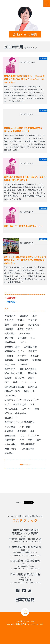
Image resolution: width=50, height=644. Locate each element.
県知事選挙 (23, 360)
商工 (7, 382)
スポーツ (26, 409)
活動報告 (11, 302)
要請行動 (32, 373)
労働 (30, 440)
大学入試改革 (11, 409)
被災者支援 (33, 325)
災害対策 (9, 431)
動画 (37, 409)
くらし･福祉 (11, 444)
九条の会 (9, 320)
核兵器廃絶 (10, 440)
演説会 (31, 378)
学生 (32, 404)
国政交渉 (20, 378)
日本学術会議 (20, 404)
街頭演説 (9, 453)
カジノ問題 (10, 427)
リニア (33, 382)
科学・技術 (25, 427)
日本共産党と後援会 (14, 387)
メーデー (22, 356)
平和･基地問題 (28, 444)
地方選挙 (9, 329)
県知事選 (9, 360)
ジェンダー (33, 435)
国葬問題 (32, 387)
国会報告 (11, 298)
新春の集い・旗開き (14, 373)
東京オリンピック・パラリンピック (22, 400)
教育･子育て (11, 449)
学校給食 (22, 338)
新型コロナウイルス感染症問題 (20, 422)
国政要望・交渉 (12, 391)
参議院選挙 (10, 316)
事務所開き (10, 369)
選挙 (39, 440)
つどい (23, 342)
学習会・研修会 (25, 329)
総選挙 (21, 320)
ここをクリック (25, 520)
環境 (32, 431)
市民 (32, 338)
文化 (22, 435)
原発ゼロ (24, 364)
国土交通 (24, 316)
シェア (19, 502)
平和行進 (9, 356)
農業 (7, 325)
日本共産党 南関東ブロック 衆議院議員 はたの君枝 (18, 3)
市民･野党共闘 (28, 449)
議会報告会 (10, 342)
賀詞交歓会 (10, 333)
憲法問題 (22, 431)
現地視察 (37, 360)
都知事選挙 (19, 325)
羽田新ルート (11, 418)
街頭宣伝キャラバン (14, 351)
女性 (24, 382)
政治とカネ (29, 391)
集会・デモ (10, 364)
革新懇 (8, 378)
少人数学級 (10, 395)
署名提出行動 (30, 347)
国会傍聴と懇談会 (28, 369)
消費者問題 (10, 435)
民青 (35, 316)
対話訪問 (9, 338)
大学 (7, 404)
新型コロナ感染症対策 (15, 413)
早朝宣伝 (33, 351)
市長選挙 (35, 356)
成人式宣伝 (25, 333)
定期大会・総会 (12, 347)
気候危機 (32, 320)
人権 (22, 440)
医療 (15, 382)
